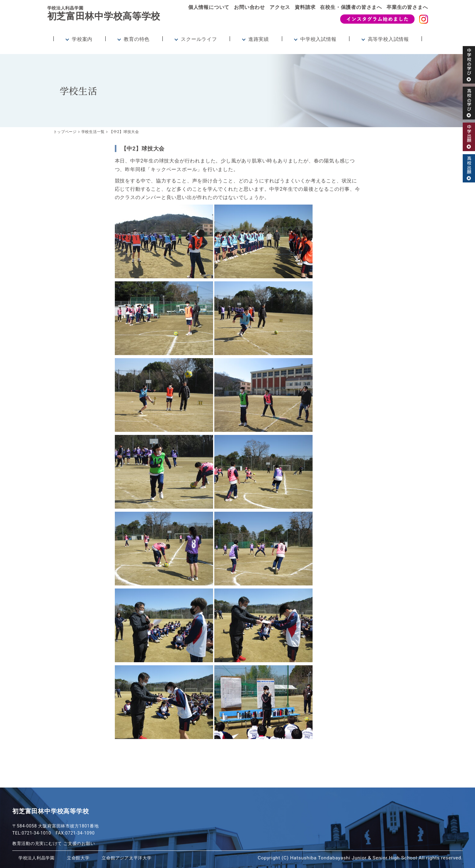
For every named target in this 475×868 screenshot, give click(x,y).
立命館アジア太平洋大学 (133, 858)
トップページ (65, 132)
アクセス (280, 7)
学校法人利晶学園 (38, 858)
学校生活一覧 (93, 132)
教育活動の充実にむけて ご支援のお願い (54, 843)
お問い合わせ (249, 7)
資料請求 (305, 7)
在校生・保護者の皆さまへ (351, 7)
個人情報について (209, 7)
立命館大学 (82, 858)
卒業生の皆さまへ (407, 7)
